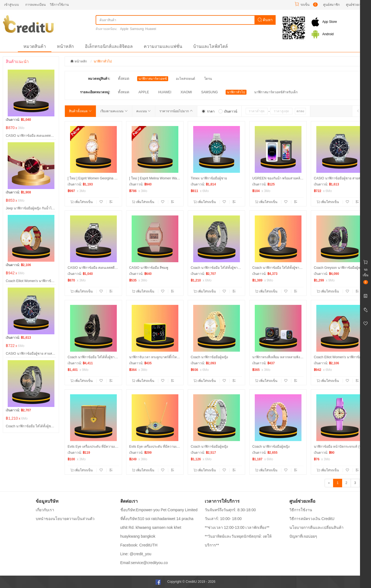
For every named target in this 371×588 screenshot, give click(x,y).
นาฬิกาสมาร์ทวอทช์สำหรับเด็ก (276, 92)
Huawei (151, 29)
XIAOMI (186, 92)
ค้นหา (265, 20)
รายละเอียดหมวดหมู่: (95, 92)
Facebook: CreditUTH (139, 545)
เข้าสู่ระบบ (12, 5)
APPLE (144, 92)
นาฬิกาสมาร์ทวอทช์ (153, 79)
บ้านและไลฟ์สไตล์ (211, 46)
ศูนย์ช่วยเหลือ (356, 5)
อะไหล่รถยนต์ (185, 79)
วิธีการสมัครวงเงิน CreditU (312, 519)
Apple (124, 29)
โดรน (208, 79)
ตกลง (300, 111)
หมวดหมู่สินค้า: (99, 79)
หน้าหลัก (65, 46)
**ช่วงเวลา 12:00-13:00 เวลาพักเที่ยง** (237, 527)
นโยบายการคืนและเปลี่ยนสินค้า (316, 527)
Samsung (137, 29)
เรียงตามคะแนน (114, 111)
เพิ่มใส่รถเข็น (82, 202)
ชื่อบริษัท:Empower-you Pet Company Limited (159, 510)
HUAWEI (165, 92)
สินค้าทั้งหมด (80, 111)
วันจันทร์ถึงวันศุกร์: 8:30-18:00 (230, 510)
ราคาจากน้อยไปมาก (176, 111)
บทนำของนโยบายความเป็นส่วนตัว (65, 519)
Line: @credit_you (136, 554)
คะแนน (144, 111)
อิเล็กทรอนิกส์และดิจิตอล (109, 46)
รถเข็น (305, 5)
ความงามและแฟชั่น (163, 46)
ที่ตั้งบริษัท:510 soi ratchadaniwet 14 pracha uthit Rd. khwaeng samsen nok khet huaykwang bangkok (157, 527)
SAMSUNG (210, 92)
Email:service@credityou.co (144, 563)
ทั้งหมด (124, 79)
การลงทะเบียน (35, 5)
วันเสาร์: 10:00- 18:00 (223, 519)
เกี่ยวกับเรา (45, 510)
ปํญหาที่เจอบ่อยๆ (303, 536)
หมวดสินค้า (35, 46)
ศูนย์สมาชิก (331, 5)
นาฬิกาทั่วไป (236, 92)
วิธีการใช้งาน (59, 5)
